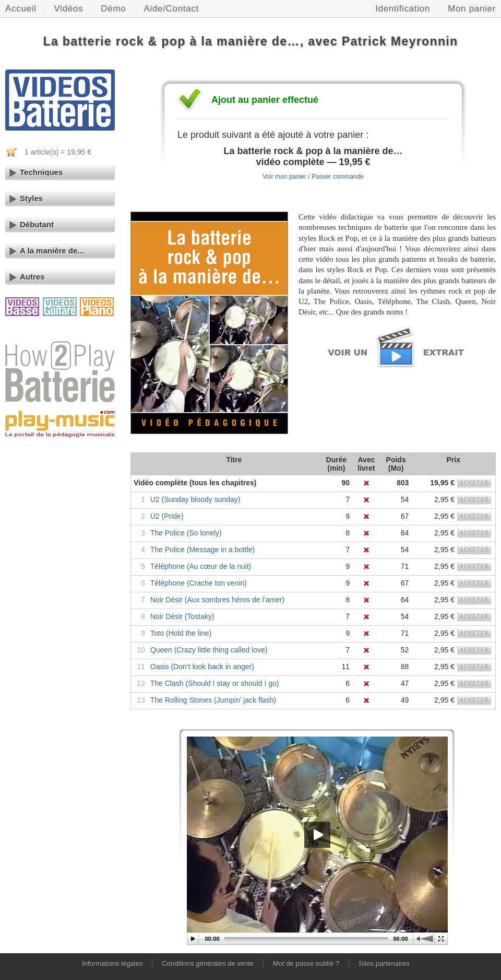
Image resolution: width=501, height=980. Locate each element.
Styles (31, 198)
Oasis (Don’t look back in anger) (202, 667)
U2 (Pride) (167, 516)
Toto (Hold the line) (181, 633)
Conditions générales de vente (208, 964)
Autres (32, 277)
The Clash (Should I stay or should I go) (215, 683)
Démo (113, 9)
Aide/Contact (171, 9)
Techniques (41, 172)
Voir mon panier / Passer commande (313, 177)
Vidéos (69, 9)
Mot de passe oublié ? (306, 964)
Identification (403, 9)
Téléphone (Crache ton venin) (199, 583)
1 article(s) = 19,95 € (58, 152)
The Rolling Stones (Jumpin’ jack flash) (213, 700)
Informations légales (112, 964)
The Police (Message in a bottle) (203, 550)
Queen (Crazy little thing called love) (209, 650)
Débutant (37, 224)
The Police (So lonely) (186, 533)
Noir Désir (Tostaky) (182, 616)
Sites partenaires (384, 964)
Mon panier (472, 9)
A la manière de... (52, 250)
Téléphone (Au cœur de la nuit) (201, 566)
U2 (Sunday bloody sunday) (195, 499)
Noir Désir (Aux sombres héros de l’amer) (218, 600)
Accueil (21, 9)
